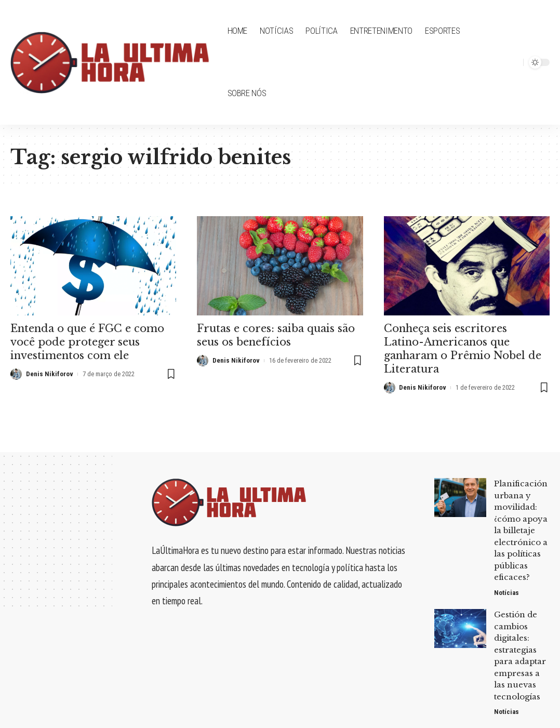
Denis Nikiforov (50, 374)
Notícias (506, 593)
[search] (513, 62)
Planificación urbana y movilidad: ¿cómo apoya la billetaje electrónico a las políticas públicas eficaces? (521, 530)
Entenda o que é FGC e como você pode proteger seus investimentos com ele (87, 342)
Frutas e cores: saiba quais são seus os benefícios (276, 335)
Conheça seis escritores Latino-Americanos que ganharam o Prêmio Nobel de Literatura (463, 349)
